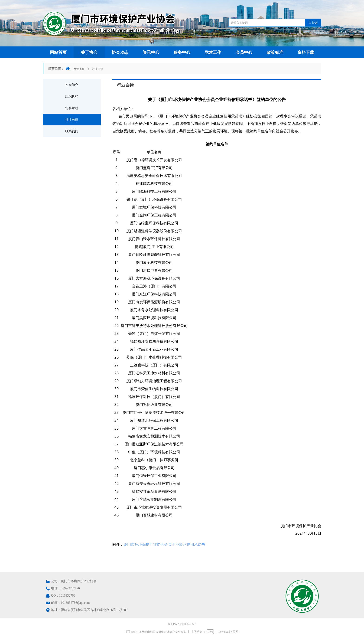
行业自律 (97, 69)
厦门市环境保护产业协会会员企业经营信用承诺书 (164, 544)
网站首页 (79, 69)
